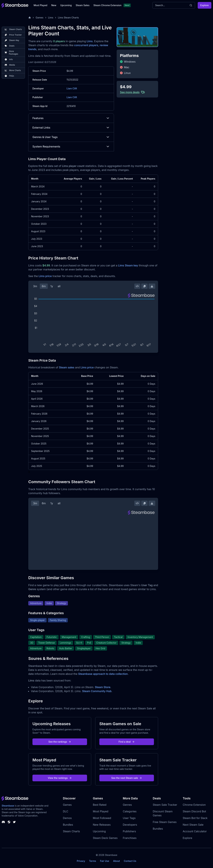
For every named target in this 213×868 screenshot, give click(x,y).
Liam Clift (72, 88)
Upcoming (66, 5)
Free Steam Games (165, 822)
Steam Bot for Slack (195, 818)
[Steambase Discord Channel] (3, 822)
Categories (130, 811)
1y (52, 286)
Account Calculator (195, 831)
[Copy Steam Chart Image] (144, 286)
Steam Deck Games (105, 838)
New (54, 5)
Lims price (45, 276)
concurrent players (86, 45)
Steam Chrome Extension (107, 5)
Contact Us (130, 861)
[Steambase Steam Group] (9, 822)
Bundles (68, 825)
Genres (127, 805)
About (116, 861)
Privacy (81, 861)
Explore (205, 5)
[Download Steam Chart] (152, 286)
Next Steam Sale (193, 825)
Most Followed (102, 818)
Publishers (129, 831)
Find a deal (127, 742)
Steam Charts (71, 831)
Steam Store (103, 687)
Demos (67, 818)
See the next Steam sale (127, 778)
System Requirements (71, 146)
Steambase (8, 806)
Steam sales (67, 367)
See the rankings (60, 742)
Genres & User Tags (71, 137)
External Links (71, 128)
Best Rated (100, 805)
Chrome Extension (194, 805)
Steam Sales (83, 5)
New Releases (102, 825)
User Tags (129, 818)
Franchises (130, 838)
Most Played (40, 5)
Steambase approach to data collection (103, 674)
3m (35, 286)
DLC (66, 811)
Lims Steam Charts (68, 18)
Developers (130, 825)
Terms (93, 861)
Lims (51, 18)
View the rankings (60, 778)
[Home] (30, 18)
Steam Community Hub (97, 691)
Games (40, 18)
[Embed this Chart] (137, 286)
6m (44, 286)
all (59, 286)
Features (71, 118)
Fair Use (105, 861)
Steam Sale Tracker (165, 805)
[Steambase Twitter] (14, 822)
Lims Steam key (128, 265)
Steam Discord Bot (194, 811)
